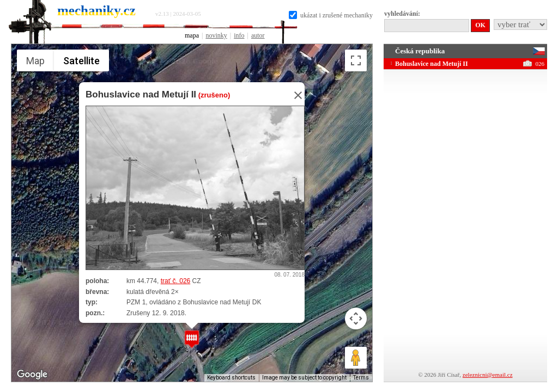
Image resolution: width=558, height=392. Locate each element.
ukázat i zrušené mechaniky (331, 15)
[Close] (295, 95)
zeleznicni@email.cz (488, 375)
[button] (192, 339)
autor (258, 35)
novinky (216, 35)
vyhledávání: (402, 14)
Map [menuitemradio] (35, 61)
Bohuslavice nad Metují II (141, 94)
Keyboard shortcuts (231, 378)
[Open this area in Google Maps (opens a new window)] (32, 375)
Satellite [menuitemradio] (81, 61)
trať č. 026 (176, 281)
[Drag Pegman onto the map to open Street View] (356, 358)
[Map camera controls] (356, 318)
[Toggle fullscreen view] (356, 60)
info (239, 35)
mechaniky (96, 11)
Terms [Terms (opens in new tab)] (361, 378)
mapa (192, 35)
